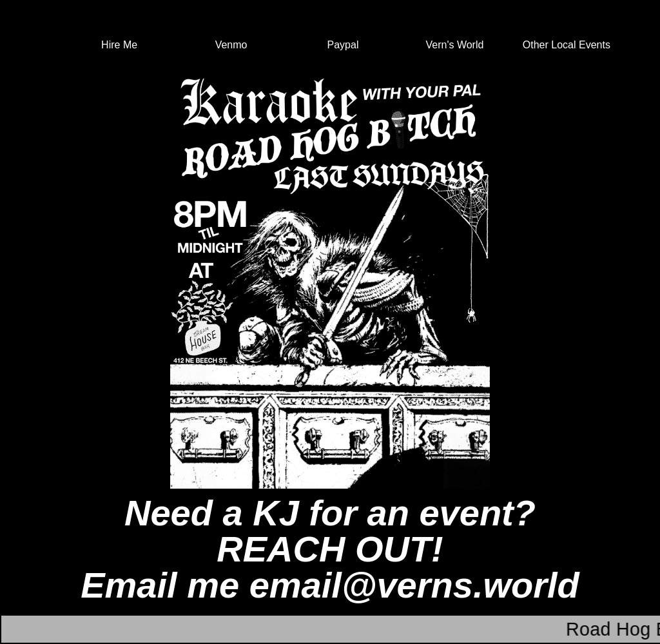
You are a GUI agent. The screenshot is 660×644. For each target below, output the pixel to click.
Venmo (231, 45)
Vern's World (454, 45)
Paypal (343, 45)
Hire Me (119, 45)
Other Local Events (567, 45)
